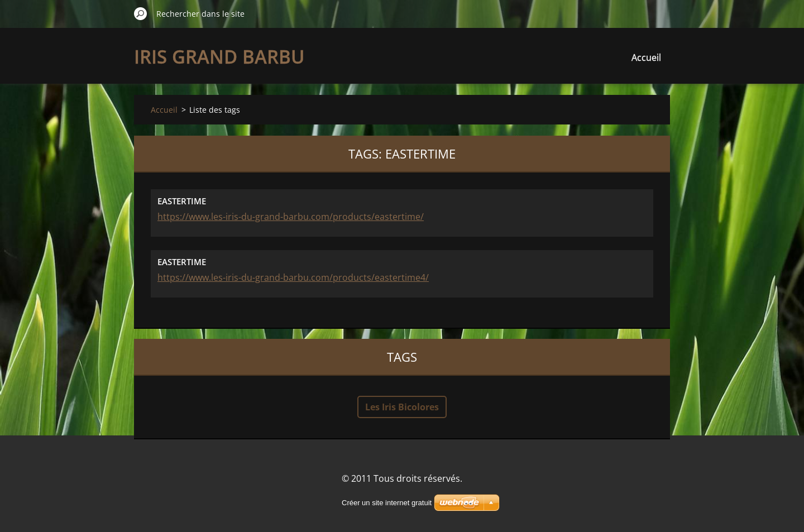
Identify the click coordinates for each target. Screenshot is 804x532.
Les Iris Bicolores (402, 407)
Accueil (646, 57)
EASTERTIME (182, 201)
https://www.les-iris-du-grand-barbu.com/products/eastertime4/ (293, 277)
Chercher (141, 13)
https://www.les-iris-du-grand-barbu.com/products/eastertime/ (291, 217)
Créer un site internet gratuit (387, 503)
